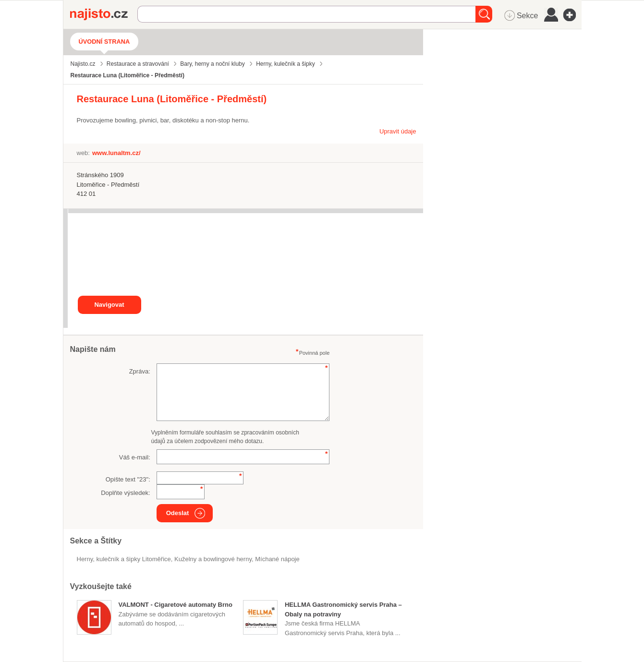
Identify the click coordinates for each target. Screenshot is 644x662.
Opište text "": (128, 479)
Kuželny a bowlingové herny (213, 559)
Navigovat (109, 305)
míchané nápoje (277, 559)
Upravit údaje (398, 131)
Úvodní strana (104, 42)
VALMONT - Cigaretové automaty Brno (176, 605)
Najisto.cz (104, 14)
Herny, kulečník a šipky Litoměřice (124, 559)
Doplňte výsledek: (126, 493)
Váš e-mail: (135, 457)
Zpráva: (140, 371)
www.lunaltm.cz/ (116, 153)
